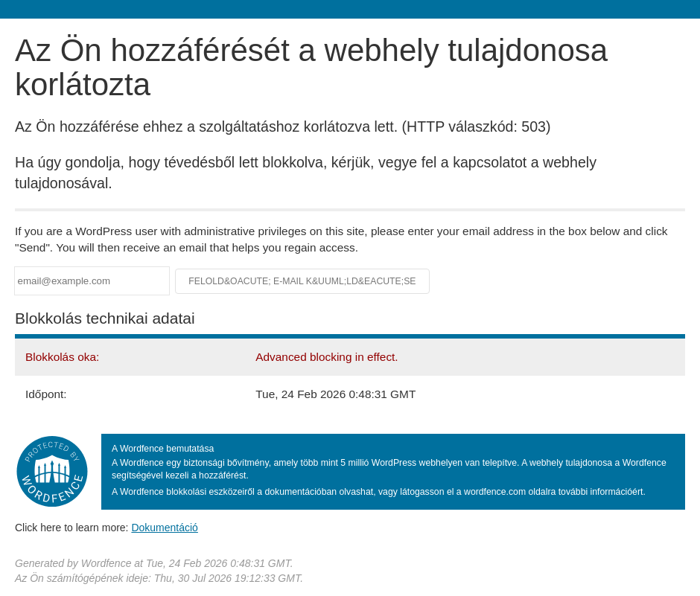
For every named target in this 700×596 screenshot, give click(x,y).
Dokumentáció (165, 528)
